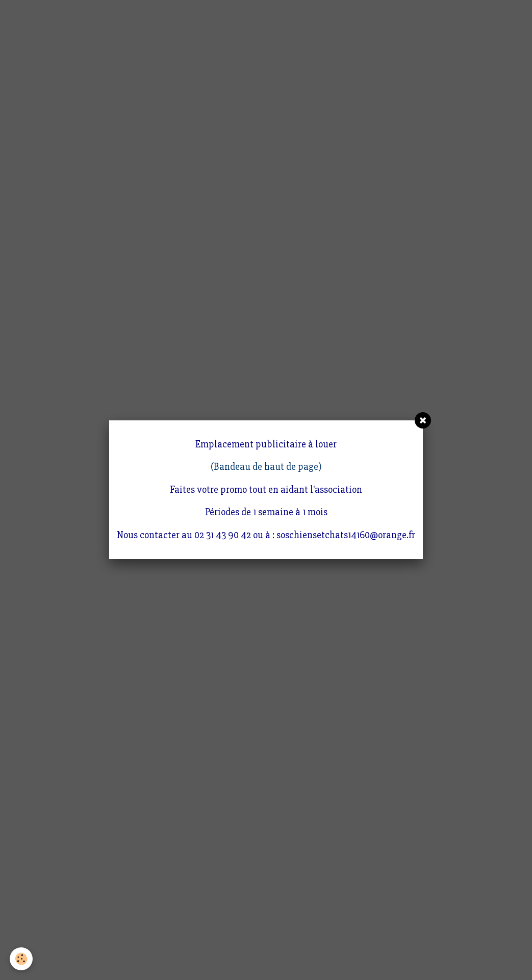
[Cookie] (22, 959)
